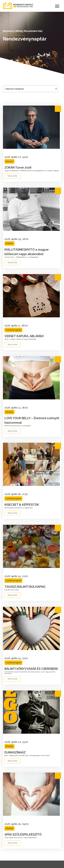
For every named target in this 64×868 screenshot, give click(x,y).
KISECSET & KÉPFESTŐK (22, 505)
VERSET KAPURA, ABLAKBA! (24, 336)
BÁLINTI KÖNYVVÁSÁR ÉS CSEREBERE (31, 669)
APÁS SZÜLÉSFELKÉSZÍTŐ (23, 834)
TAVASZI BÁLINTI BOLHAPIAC (25, 587)
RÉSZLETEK (13, 176)
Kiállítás (9, 243)
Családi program (13, 330)
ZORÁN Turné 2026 (18, 168)
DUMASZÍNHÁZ (15, 752)
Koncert (9, 161)
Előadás (9, 412)
